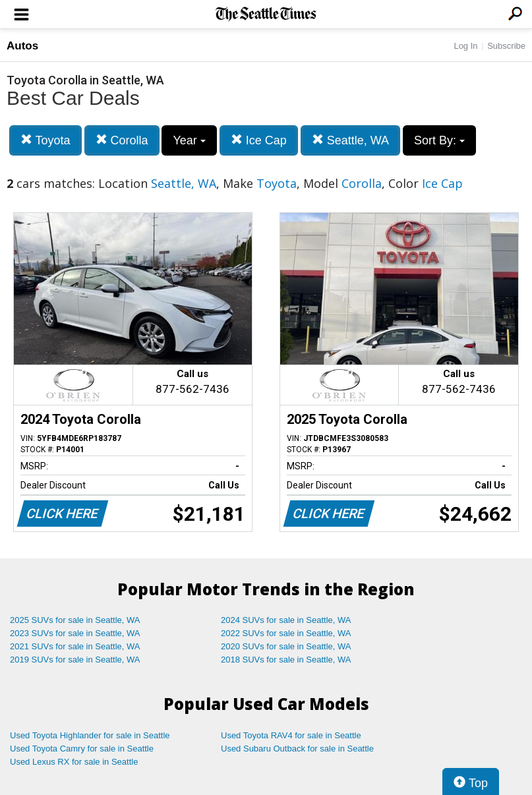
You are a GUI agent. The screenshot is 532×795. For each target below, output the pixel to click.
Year (189, 140)
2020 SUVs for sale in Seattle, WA (286, 646)
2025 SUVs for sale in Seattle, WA (75, 620)
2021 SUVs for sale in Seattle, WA (75, 646)
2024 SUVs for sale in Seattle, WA (286, 620)
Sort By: (439, 140)
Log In (465, 46)
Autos (22, 46)
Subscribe (506, 46)
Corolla (122, 140)
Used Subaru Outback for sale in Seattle (297, 749)
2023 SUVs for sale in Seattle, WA (75, 633)
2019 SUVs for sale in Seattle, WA (75, 660)
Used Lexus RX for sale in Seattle (74, 762)
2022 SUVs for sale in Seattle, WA (286, 633)
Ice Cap (259, 140)
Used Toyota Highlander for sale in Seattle (90, 735)
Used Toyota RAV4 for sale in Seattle (291, 735)
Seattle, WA (350, 140)
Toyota (45, 140)
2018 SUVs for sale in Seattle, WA (286, 660)
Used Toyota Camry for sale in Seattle (82, 749)
